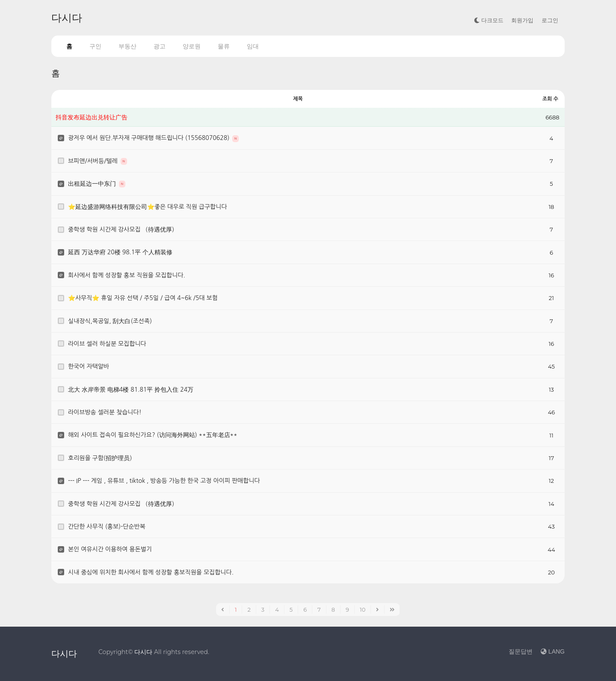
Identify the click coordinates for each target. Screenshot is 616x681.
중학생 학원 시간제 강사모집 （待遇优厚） (123, 229)
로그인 (550, 20)
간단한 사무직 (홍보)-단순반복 (107, 526)
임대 (253, 46)
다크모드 (489, 20)
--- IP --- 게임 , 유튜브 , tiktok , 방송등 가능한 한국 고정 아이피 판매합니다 (164, 481)
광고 (160, 46)
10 (363, 610)
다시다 (67, 18)
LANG (553, 651)
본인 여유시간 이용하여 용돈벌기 (110, 549)
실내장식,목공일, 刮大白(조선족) (110, 321)
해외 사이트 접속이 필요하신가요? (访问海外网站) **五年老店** (153, 435)
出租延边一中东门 (93, 184)
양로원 (192, 46)
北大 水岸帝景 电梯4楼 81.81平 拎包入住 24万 (131, 390)
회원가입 (522, 20)
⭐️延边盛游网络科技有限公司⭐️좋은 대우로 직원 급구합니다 (148, 207)
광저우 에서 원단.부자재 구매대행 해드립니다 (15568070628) (150, 138)
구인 (95, 46)
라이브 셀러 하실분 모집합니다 (107, 344)
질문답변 (521, 651)
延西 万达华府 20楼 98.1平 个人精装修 (120, 252)
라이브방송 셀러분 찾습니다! (105, 412)
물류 (224, 46)
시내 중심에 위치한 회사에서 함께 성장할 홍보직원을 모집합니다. (151, 572)
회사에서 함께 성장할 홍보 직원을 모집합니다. (127, 275)
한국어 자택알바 (89, 366)
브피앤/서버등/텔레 (94, 161)
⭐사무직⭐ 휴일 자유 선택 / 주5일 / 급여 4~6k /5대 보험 (143, 298)
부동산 (127, 46)
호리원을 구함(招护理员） (102, 458)
